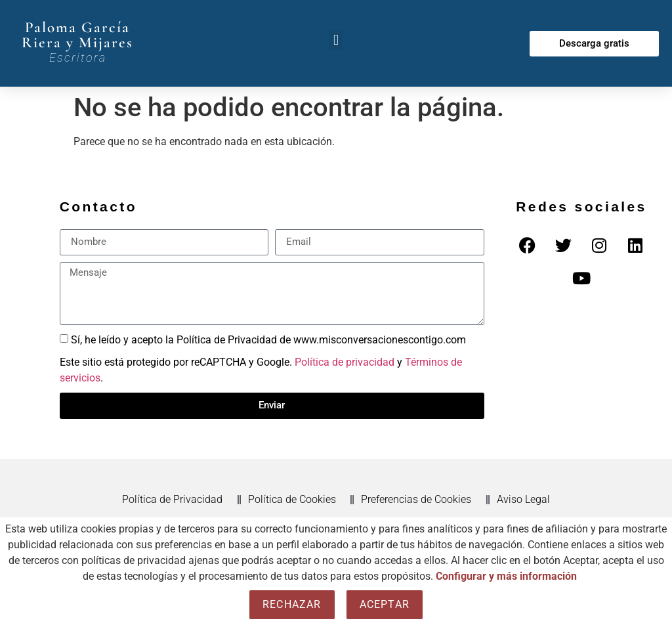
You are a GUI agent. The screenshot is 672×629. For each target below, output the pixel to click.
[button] (336, 40)
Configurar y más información (506, 576)
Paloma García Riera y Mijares (77, 35)
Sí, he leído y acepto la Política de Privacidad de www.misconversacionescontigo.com (268, 339)
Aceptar (385, 604)
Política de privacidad (345, 362)
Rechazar (292, 604)
